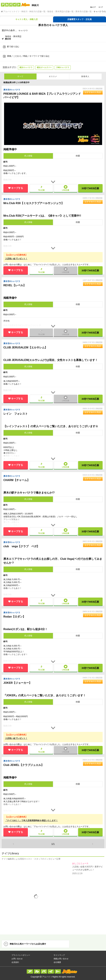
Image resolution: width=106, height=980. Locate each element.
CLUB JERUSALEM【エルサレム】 (26, 347)
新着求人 (85, 76)
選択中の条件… (9, 30)
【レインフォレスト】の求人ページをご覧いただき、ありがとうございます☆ (51, 426)
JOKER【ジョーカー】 (18, 683)
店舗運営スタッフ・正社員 (79, 19)
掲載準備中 (10, 149)
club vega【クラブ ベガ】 (22, 546)
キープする (17, 188)
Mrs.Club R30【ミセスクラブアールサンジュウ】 (34, 203)
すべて (20, 76)
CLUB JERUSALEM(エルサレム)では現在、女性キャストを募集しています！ (51, 360)
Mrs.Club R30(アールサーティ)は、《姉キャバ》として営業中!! (42, 216)
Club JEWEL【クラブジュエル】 (24, 765)
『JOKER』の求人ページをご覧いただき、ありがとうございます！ (45, 695)
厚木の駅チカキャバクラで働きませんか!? (29, 493)
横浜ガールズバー (44, 67)
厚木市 (6, 90)
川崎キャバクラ (63, 67)
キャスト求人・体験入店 (27, 19)
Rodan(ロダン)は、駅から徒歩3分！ (25, 629)
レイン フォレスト (16, 414)
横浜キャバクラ (26, 67)
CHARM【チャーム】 (17, 480)
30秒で (90, 188)
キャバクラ (15, 90)
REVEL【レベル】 (15, 285)
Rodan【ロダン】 (15, 617)
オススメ (53, 76)
